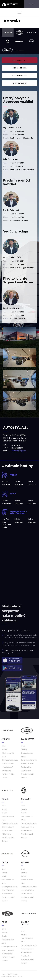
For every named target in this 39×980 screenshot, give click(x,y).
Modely (4, 749)
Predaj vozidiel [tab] (20, 60)
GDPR (10, 974)
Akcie (4, 756)
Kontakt (5, 778)
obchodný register (19, 451)
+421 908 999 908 (17, 315)
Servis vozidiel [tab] (19, 68)
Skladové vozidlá (8, 753)
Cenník (4, 813)
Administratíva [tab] (20, 83)
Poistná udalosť (7, 767)
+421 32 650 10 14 (17, 131)
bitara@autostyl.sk (18, 318)
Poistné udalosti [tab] (19, 76)
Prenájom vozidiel (8, 774)
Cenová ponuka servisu (10, 760)
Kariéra (4, 974)
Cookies (15, 974)
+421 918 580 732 (17, 166)
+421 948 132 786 (17, 217)
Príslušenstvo (6, 770)
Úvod (4, 746)
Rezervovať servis (8, 763)
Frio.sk (20, 976)
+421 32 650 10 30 (17, 312)
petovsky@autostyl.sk (19, 220)
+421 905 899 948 (17, 135)
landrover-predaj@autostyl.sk (22, 138)
